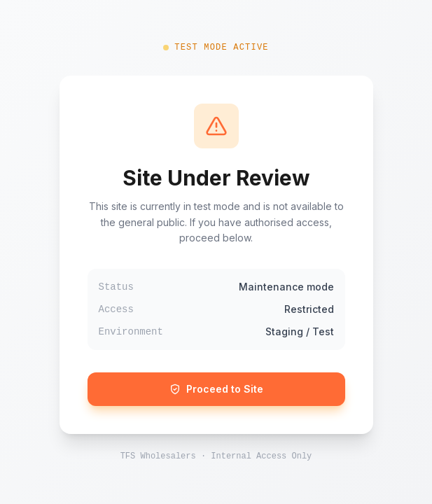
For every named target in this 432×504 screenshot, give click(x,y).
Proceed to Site (216, 389)
